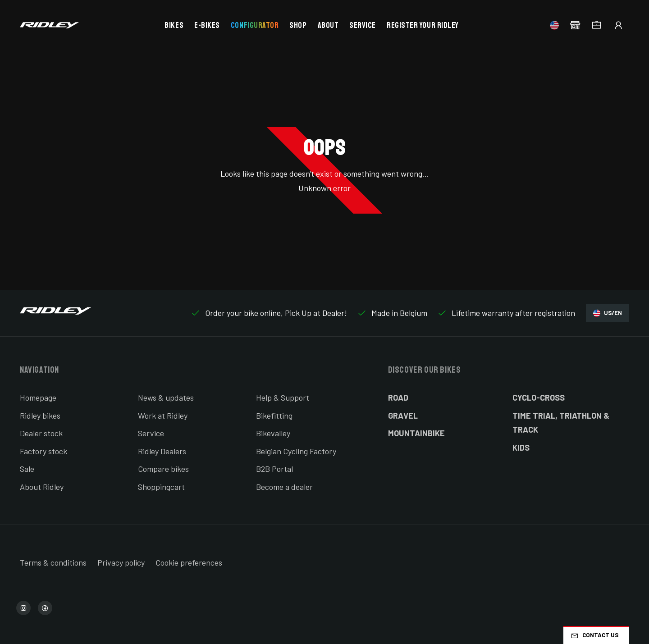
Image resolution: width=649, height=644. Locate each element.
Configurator (255, 25)
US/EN (608, 313)
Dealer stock (41, 433)
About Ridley (42, 487)
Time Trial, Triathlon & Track (561, 423)
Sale (27, 469)
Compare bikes (163, 469)
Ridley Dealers (162, 451)
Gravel (403, 416)
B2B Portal (274, 469)
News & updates (166, 397)
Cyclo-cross (539, 397)
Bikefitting (274, 416)
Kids (521, 448)
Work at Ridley (163, 416)
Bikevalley (273, 433)
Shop (298, 25)
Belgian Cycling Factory (296, 451)
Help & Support (283, 397)
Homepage (38, 397)
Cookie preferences (189, 562)
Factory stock (43, 451)
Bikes (174, 25)
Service (363, 25)
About (328, 25)
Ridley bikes (40, 416)
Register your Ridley (423, 25)
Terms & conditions (53, 562)
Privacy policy (121, 562)
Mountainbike (416, 433)
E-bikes (207, 25)
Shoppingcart (161, 487)
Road (398, 397)
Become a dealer (284, 487)
